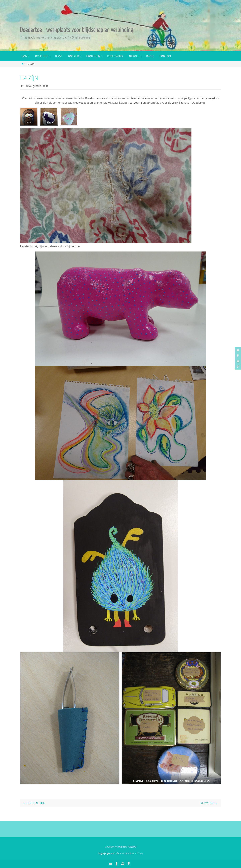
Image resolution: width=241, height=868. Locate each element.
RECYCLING (210, 803)
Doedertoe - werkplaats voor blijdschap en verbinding (77, 30)
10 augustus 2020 (37, 86)
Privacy (132, 847)
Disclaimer (121, 847)
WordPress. (137, 853)
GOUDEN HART (34, 803)
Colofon (110, 847)
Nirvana (125, 853)
